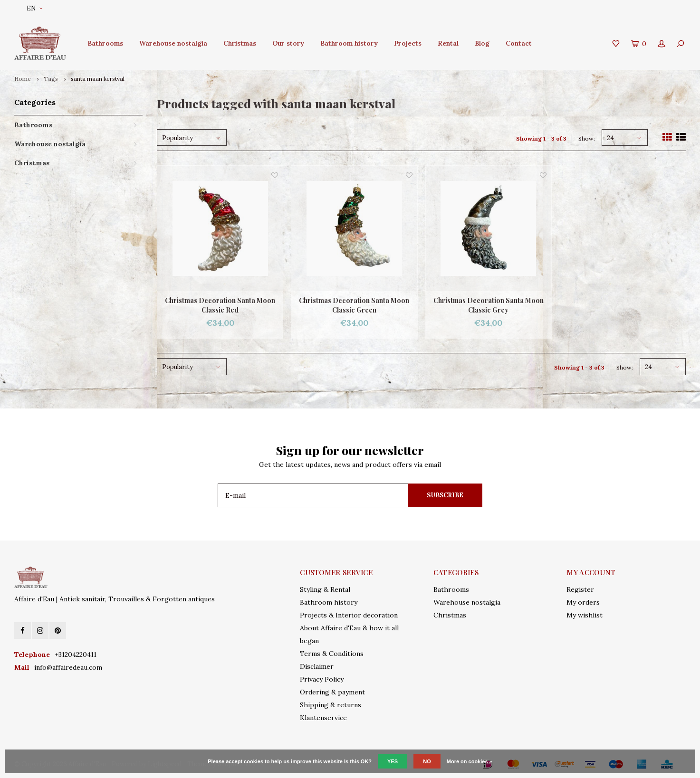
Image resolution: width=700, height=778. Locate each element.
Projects (408, 43)
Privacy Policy (322, 679)
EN (34, 8)
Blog (482, 43)
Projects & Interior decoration (349, 615)
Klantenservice (323, 718)
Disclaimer (317, 666)
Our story (288, 43)
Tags (51, 79)
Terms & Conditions (332, 654)
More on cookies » (470, 761)
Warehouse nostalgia (173, 43)
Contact (519, 43)
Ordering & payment (332, 692)
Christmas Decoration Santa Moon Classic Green (354, 305)
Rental (448, 43)
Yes (393, 761)
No (427, 761)
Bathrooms (105, 43)
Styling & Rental (325, 589)
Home (23, 79)
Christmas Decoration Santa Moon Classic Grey (489, 305)
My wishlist (585, 615)
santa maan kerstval (98, 79)
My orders (583, 602)
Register (580, 589)
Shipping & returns (331, 705)
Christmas (240, 43)
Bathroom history (349, 43)
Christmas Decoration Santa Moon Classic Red (220, 305)
